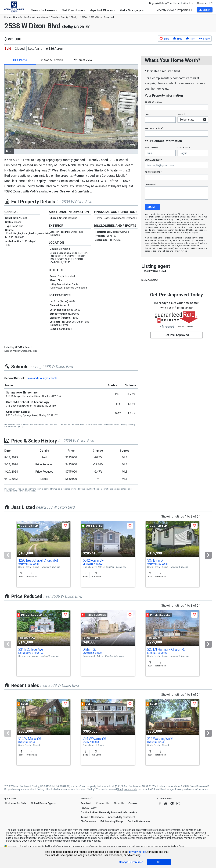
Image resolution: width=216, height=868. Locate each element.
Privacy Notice (180, 251)
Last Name (184, 148)
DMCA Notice (88, 821)
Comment (150, 184)
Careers (201, 3)
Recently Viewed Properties (174, 10)
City (148, 114)
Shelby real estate (127, 789)
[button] (205, 10)
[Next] (208, 555)
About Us (188, 3)
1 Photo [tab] (20, 60)
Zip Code (154, 128)
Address (154, 102)
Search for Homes (44, 10)
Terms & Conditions (92, 817)
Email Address (153, 160)
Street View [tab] (83, 60)
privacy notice (138, 852)
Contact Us (103, 803)
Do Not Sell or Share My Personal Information (109, 813)
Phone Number (153, 172)
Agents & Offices (103, 10)
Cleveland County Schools (42, 378)
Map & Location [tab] (52, 60)
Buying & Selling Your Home (164, 3)
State (181, 114)
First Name (151, 148)
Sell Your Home (74, 10)
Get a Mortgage (132, 10)
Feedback (86, 804)
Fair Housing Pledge (112, 821)
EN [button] (211, 3)
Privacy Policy (89, 808)
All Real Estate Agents (43, 803)
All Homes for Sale (15, 803)
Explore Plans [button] (177, 846)
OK (159, 862)
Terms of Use (163, 251)
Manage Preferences (131, 862)
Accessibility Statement (122, 817)
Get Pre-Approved (177, 335)
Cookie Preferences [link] (139, 821)
